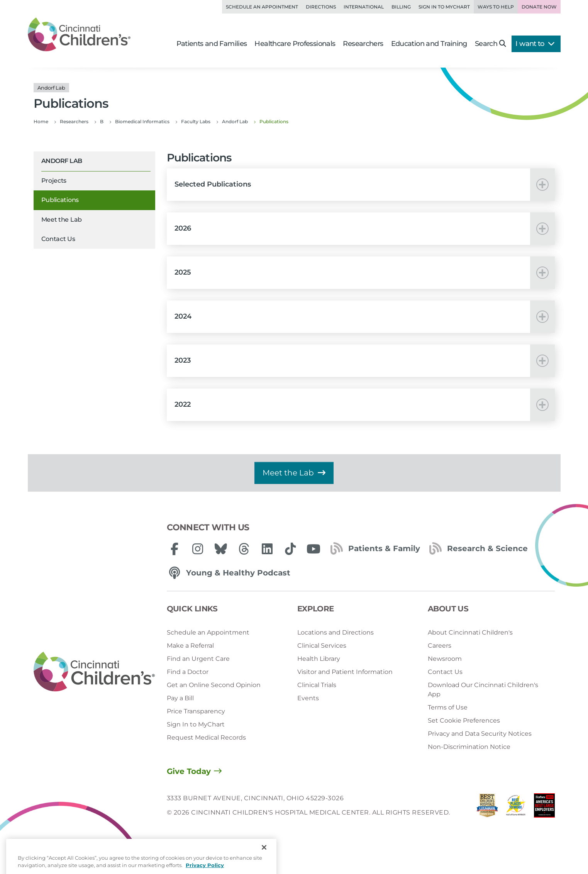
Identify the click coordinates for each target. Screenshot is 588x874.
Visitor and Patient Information (345, 672)
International (364, 7)
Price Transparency (196, 711)
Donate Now (539, 7)
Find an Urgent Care (198, 659)
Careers (440, 646)
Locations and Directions (336, 632)
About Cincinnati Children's (470, 632)
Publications (60, 200)
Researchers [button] (363, 44)
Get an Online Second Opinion (214, 685)
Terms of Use (448, 707)
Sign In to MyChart (196, 724)
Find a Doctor (188, 672)
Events (308, 698)
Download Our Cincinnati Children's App (483, 690)
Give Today (189, 771)
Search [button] (491, 44)
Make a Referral (190, 646)
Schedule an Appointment (262, 7)
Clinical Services (322, 646)
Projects (54, 181)
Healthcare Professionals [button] (295, 44)
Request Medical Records (206, 737)
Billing (401, 7)
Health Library (319, 659)
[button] (361, 185)
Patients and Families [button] (212, 44)
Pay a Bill (180, 698)
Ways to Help (496, 7)
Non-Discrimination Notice (469, 747)
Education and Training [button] (429, 44)
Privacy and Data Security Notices (480, 734)
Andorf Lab (62, 161)
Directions (321, 7)
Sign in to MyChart (444, 7)
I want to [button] (535, 44)
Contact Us (58, 239)
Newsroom (445, 659)
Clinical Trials (317, 685)
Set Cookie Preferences (464, 720)
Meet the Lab (62, 220)
